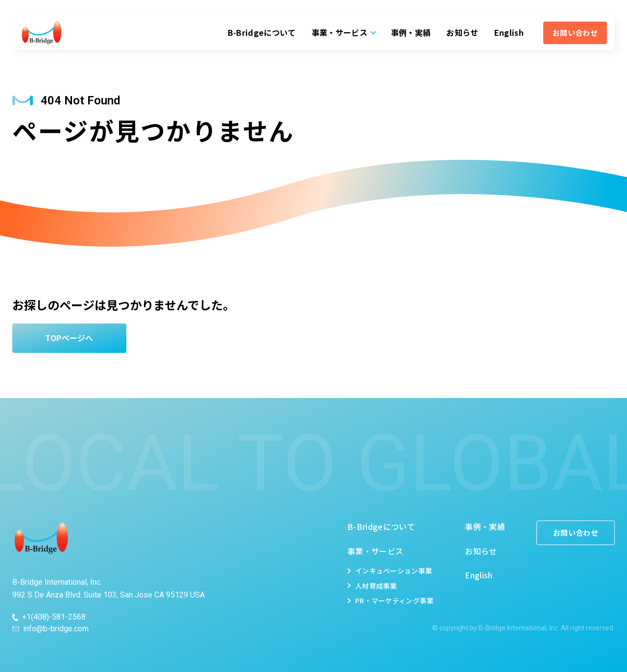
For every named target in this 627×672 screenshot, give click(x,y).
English (509, 32)
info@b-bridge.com (56, 629)
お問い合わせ (575, 33)
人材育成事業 (376, 586)
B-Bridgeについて (262, 32)
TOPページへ (69, 338)
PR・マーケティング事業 (394, 600)
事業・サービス (339, 32)
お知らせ (462, 32)
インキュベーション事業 (394, 571)
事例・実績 (411, 32)
